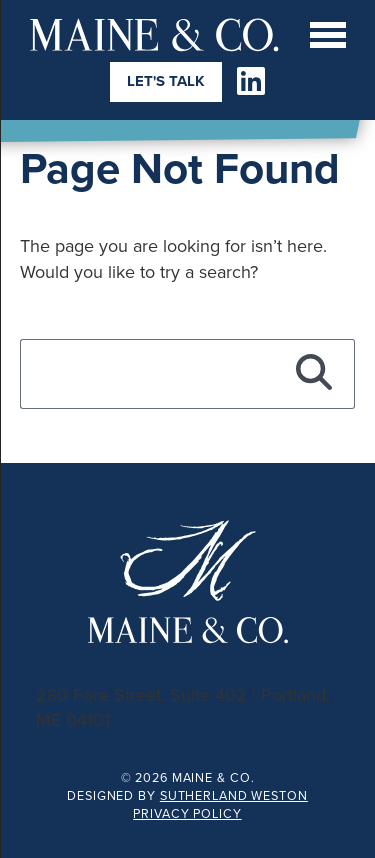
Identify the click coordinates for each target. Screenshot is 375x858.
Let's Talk (166, 81)
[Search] (314, 374)
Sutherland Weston (234, 795)
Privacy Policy (187, 813)
